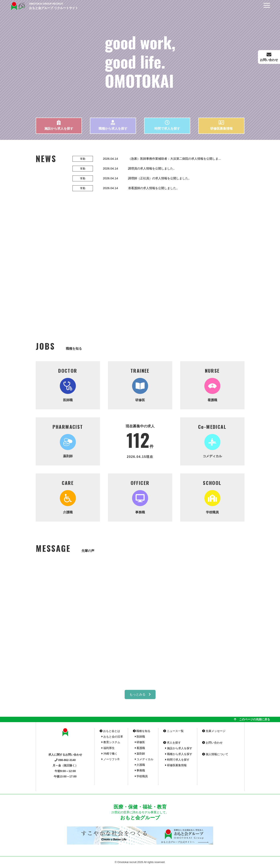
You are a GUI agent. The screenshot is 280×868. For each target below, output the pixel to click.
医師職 (68, 384)
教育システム (111, 742)
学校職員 (212, 497)
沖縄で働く (109, 754)
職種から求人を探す (113, 125)
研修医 (140, 384)
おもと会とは (110, 731)
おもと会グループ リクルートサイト (54, 6)
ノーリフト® (110, 759)
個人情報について (215, 754)
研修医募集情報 (221, 125)
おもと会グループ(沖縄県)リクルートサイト (18, 6)
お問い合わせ (212, 743)
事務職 (140, 497)
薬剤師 (68, 440)
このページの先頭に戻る (252, 719)
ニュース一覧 (173, 731)
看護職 (212, 384)
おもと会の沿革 (112, 737)
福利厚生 (108, 748)
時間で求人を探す (167, 125)
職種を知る (142, 731)
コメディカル (212, 440)
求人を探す (172, 743)
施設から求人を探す (59, 125)
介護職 (68, 497)
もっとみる (140, 694)
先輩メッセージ (214, 731)
